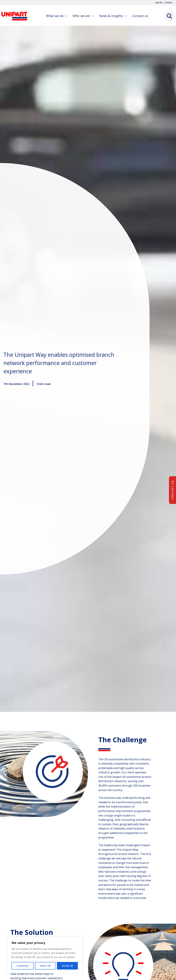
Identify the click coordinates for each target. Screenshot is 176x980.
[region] (45, 955)
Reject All (45, 966)
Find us (169, 3)
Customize (23, 966)
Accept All (67, 966)
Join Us (159, 3)
